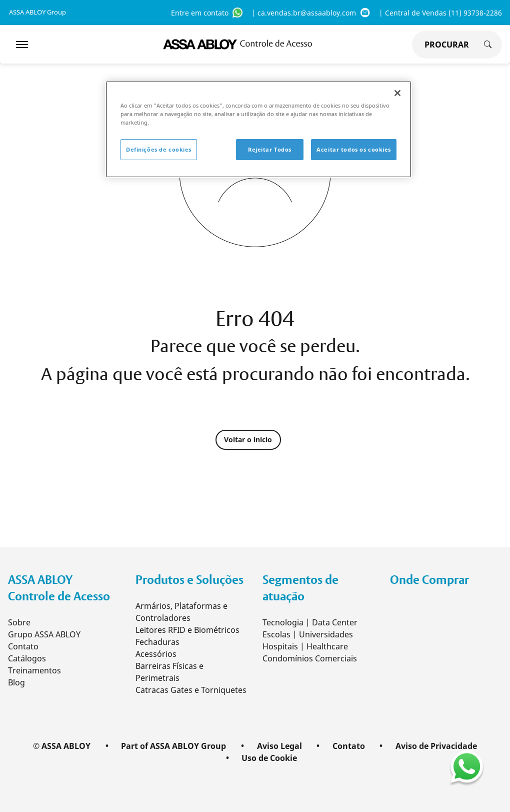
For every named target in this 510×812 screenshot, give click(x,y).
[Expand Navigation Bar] (22, 45)
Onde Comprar (429, 579)
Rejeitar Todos (270, 149)
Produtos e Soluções (189, 579)
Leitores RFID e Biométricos (187, 630)
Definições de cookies (159, 149)
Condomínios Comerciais (310, 658)
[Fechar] (397, 93)
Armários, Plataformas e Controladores (181, 612)
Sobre (19, 622)
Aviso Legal (279, 746)
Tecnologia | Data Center (310, 622)
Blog (16, 682)
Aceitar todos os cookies (354, 149)
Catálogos (27, 658)
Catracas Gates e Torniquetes (191, 690)
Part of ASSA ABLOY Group (173, 746)
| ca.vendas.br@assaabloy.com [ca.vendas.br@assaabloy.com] (311, 13)
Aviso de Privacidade (436, 746)
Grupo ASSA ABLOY (44, 634)
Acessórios (156, 654)
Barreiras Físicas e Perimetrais (169, 672)
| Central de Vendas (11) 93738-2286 (440, 13)
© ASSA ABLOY (62, 746)
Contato (23, 646)
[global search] (444, 45)
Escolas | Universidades (308, 634)
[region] (258, 129)
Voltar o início (251, 440)
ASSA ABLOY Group (37, 12)
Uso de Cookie (269, 758)
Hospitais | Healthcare (305, 646)
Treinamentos (34, 670)
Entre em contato (207, 13)
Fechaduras (157, 642)
